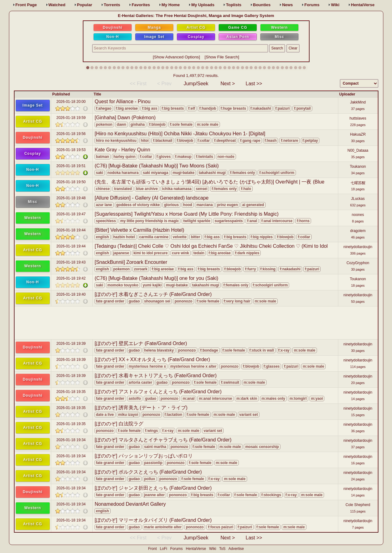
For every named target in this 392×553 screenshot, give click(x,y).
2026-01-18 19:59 (71, 118)
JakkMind (358, 102)
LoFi (164, 549)
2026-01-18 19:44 (71, 230)
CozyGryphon (358, 263)
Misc (279, 37)
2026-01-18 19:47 (71, 214)
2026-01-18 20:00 (71, 102)
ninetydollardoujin (358, 247)
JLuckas (358, 199)
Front (26, 5)
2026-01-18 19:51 (71, 166)
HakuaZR (358, 134)
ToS (222, 549)
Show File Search (222, 57)
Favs (141, 5)
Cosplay (196, 37)
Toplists (234, 5)
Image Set (154, 37)
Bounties (262, 5)
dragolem (358, 231)
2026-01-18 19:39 (71, 344)
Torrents (112, 5)
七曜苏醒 (358, 183)
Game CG (238, 27)
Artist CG (196, 27)
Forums (312, 5)
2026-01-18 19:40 (71, 294)
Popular (85, 5)
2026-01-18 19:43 (71, 262)
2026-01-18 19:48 (71, 198)
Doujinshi (113, 27)
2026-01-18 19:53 (71, 150)
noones (358, 215)
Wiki (335, 5)
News (287, 5)
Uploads (203, 5)
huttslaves (358, 118)
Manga (154, 27)
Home (171, 5)
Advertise (236, 549)
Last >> (254, 84)
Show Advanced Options (177, 57)
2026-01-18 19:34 (71, 440)
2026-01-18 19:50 (71, 182)
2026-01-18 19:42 (71, 278)
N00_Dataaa (358, 150)
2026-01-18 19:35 (71, 392)
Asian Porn (238, 37)
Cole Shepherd (358, 505)
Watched (57, 5)
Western (279, 27)
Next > (228, 84)
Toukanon (358, 167)
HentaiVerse (363, 5)
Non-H (113, 37)
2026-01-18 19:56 (71, 134)
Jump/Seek (196, 84)
